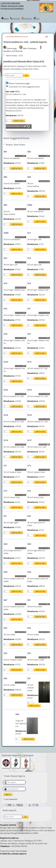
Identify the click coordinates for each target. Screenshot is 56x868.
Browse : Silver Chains (16, 145)
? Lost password (10, 799)
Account (28, 19)
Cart (38, 19)
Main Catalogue (30, 48)
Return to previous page (19, 83)
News (6, 19)
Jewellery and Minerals (13, 51)
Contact (16, 19)
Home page (12, 48)
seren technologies (19, 851)
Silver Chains (12, 56)
